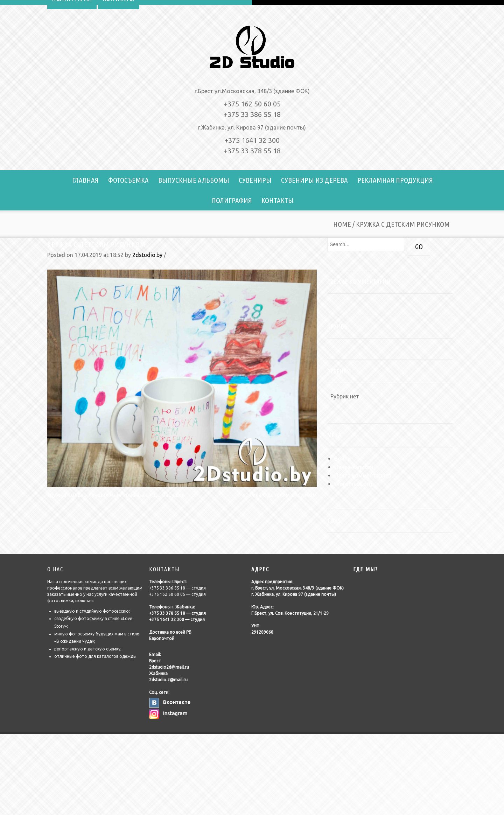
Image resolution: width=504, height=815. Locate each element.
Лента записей (354, 467)
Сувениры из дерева (314, 180)
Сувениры (255, 180)
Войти (342, 459)
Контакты (278, 200)
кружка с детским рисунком (96, 245)
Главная (85, 180)
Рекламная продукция (395, 180)
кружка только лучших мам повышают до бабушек (116, 495)
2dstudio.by (147, 255)
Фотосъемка (128, 180)
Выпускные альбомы (194, 180)
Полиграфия (232, 200)
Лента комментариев (363, 475)
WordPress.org (353, 484)
